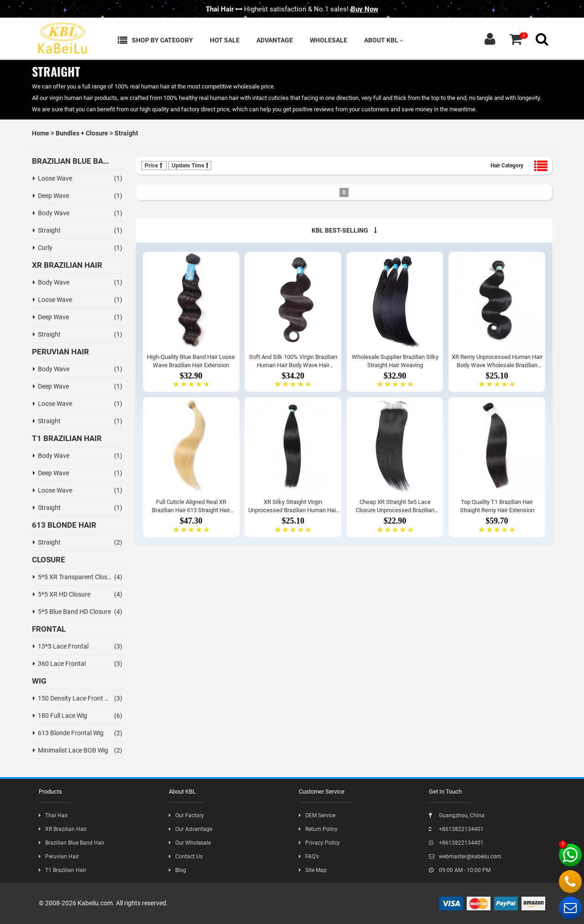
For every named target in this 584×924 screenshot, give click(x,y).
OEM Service (317, 815)
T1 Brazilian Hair (63, 870)
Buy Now (365, 9)
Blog (177, 870)
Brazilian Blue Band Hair (72, 843)
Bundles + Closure (82, 133)
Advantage (275, 40)
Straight (126, 133)
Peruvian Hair (59, 857)
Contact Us (186, 857)
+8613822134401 (456, 829)
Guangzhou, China (457, 815)
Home (41, 133)
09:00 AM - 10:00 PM (460, 870)
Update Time (190, 166)
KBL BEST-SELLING (344, 230)
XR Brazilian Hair (63, 829)
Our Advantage (190, 829)
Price (154, 166)
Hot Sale (225, 40)
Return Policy (318, 829)
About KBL (384, 40)
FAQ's (309, 857)
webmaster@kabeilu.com (465, 857)
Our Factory (186, 815)
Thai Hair (53, 815)
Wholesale (328, 40)
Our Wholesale (190, 843)
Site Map (313, 870)
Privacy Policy (319, 843)
